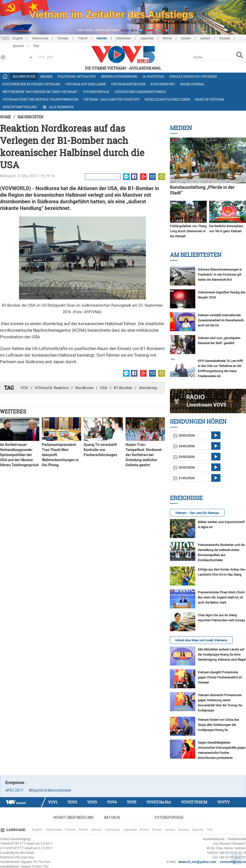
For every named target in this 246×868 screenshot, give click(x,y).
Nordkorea (84, 388)
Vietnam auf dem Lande (86, 84)
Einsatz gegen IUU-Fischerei (193, 76)
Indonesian (124, 38)
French (83, 38)
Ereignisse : (16, 783)
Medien (46, 76)
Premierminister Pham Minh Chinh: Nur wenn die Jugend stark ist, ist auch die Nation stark (222, 597)
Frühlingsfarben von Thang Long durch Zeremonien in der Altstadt (188, 231)
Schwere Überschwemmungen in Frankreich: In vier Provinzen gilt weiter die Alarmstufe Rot (220, 275)
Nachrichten (24, 76)
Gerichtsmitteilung (20, 107)
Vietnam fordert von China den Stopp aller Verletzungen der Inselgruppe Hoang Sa (218, 725)
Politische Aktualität (77, 76)
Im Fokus (112, 817)
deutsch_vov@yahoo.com (197, 862)
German (102, 38)
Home (5, 117)
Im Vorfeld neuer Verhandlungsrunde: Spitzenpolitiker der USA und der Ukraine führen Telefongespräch (19, 455)
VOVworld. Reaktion (52, 388)
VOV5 (131, 802)
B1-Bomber (123, 388)
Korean (186, 38)
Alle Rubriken (58, 107)
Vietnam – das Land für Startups (197, 513)
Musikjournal (192, 84)
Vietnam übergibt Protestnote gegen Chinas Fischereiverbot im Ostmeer (220, 677)
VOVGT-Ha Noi (159, 802)
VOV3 (92, 802)
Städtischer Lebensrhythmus (140, 92)
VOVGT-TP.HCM (194, 802)
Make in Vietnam (209, 99)
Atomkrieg (148, 388)
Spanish (198, 830)
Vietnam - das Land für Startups (111, 99)
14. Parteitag (153, 76)
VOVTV (224, 802)
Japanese (147, 38)
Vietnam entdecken (128, 84)
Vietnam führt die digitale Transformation (40, 99)
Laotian (205, 38)
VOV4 (112, 802)
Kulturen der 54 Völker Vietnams (31, 84)
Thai (209, 830)
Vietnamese (40, 38)
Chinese (63, 38)
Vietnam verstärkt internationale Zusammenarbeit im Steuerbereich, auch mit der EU (221, 320)
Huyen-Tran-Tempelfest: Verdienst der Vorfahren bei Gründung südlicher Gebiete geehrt (144, 455)
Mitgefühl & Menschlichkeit (50, 790)
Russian (225, 38)
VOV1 (53, 802)
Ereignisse (186, 498)
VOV (24, 388)
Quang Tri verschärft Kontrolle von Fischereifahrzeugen (100, 450)
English (18, 38)
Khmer (167, 38)
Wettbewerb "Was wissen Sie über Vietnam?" (40, 92)
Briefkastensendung (119, 76)
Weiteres (13, 411)
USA (104, 388)
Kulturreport (163, 84)
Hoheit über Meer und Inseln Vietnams (201, 640)
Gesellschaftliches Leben (167, 99)
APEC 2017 (14, 790)
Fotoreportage (96, 92)
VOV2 (72, 802)
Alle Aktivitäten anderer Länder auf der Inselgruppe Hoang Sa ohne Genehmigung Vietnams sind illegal (222, 655)
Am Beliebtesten (196, 255)
